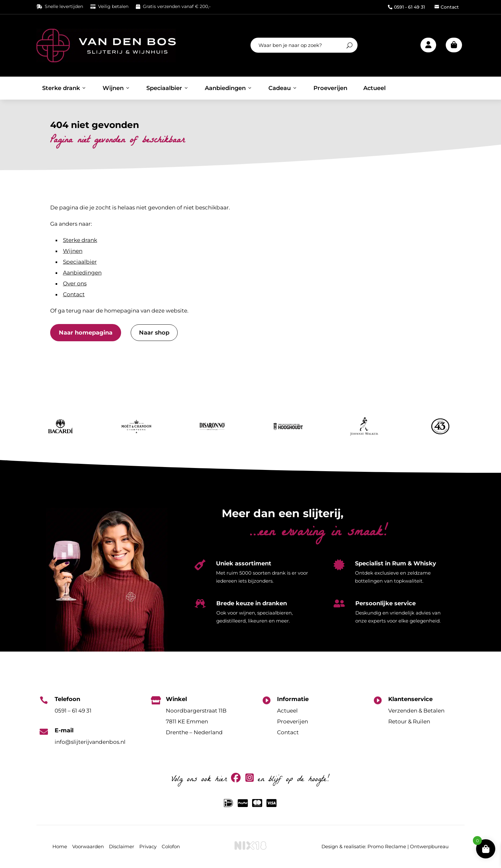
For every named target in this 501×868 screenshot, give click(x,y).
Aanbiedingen (229, 88)
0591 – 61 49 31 (73, 711)
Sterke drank (64, 88)
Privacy (148, 846)
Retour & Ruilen (409, 721)
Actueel (374, 88)
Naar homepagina (86, 333)
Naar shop (154, 333)
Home (60, 846)
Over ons (75, 283)
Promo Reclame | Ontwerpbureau (408, 846)
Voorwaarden (88, 846)
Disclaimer (122, 846)
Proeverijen (330, 88)
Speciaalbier (168, 88)
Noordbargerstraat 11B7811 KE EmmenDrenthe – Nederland (196, 721)
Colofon (171, 846)
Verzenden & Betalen (416, 711)
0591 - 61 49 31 (406, 7)
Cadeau (283, 88)
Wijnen (116, 88)
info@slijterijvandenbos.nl (90, 742)
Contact (447, 7)
